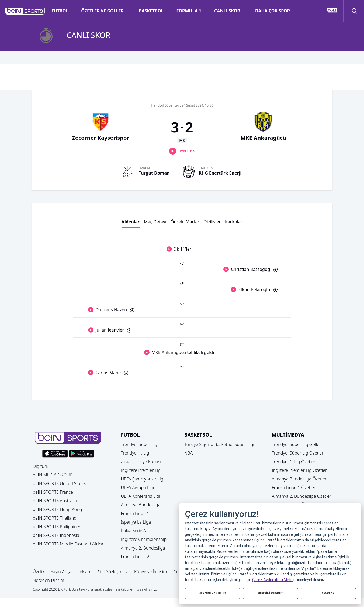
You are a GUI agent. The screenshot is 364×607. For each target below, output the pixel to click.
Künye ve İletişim (151, 572)
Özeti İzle (186, 151)
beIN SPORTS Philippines (57, 527)
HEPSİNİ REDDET (270, 593)
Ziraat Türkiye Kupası (141, 462)
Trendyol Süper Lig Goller (297, 444)
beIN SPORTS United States (60, 483)
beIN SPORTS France (53, 492)
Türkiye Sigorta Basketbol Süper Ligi (219, 444)
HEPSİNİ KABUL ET (212, 593)
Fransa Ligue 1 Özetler (294, 487)
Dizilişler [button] (212, 222)
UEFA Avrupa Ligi (138, 487)
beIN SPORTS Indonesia (56, 535)
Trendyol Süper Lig (139, 444)
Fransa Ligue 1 (135, 513)
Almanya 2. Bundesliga (143, 548)
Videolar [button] (131, 222)
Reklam (84, 572)
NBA (189, 453)
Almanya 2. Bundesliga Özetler (302, 496)
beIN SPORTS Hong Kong (58, 509)
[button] (25, 11)
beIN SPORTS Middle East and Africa (68, 544)
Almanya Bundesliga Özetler (299, 479)
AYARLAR (328, 593)
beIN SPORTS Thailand (55, 518)
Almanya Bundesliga (141, 505)
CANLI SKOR (227, 11)
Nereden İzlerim (49, 580)
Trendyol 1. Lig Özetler (294, 462)
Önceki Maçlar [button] (185, 222)
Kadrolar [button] (234, 222)
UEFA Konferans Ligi (141, 496)
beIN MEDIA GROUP (53, 475)
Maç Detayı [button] (155, 222)
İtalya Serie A (134, 531)
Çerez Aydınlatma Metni (273, 579)
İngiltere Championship (144, 539)
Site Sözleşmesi (113, 572)
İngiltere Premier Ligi (141, 470)
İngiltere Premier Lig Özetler (299, 470)
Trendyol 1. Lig (135, 453)
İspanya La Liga (136, 522)
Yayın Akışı (61, 572)
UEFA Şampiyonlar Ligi (143, 479)
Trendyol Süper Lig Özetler (298, 453)
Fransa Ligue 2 (135, 557)
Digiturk (41, 466)
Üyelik (39, 572)
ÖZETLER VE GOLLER (102, 11)
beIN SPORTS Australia (55, 501)
